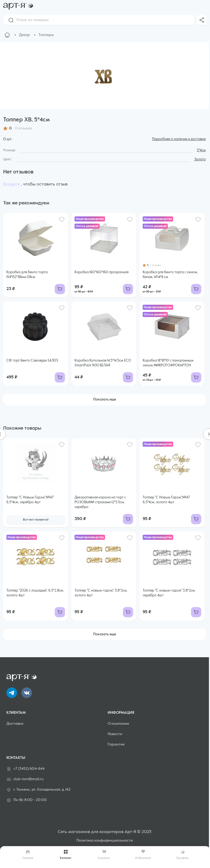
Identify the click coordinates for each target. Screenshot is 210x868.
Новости (115, 734)
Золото (200, 159)
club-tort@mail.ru (25, 779)
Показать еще (105, 400)
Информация (121, 713)
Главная (28, 854)
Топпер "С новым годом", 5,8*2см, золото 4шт (101, 593)
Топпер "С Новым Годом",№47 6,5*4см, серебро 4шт (30, 500)
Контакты (16, 758)
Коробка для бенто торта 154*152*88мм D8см (27, 275)
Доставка (15, 724)
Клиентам (16, 713)
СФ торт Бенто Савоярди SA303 (32, 361)
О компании (118, 724)
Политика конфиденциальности (105, 841)
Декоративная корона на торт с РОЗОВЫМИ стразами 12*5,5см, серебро (100, 502)
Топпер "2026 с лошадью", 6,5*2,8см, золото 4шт (35, 593)
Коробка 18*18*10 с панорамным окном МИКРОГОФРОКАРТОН (168, 363)
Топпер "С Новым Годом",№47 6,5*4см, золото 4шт (166, 500)
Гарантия (116, 744)
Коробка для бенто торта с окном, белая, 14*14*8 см (170, 275)
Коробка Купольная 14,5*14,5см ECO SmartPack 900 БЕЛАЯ (103, 363)
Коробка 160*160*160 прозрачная (102, 272)
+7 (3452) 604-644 (26, 769)
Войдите (12, 184)
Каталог (66, 854)
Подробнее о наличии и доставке (179, 139)
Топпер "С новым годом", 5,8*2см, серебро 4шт (169, 593)
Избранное (143, 854)
